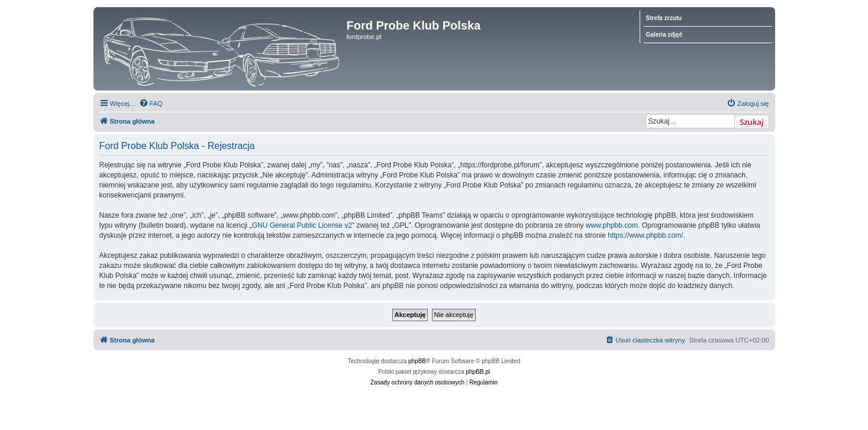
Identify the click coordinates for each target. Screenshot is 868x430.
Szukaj (751, 122)
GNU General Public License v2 (302, 225)
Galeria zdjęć (664, 35)
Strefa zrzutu (664, 18)
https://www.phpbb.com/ (645, 235)
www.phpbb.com (612, 225)
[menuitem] (151, 104)
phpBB (417, 361)
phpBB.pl (478, 372)
